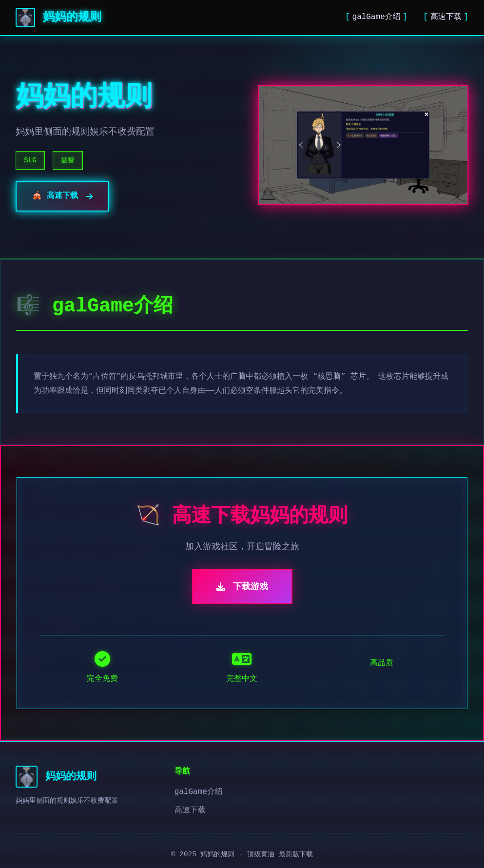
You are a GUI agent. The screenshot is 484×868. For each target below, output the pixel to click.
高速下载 (446, 17)
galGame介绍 (377, 17)
